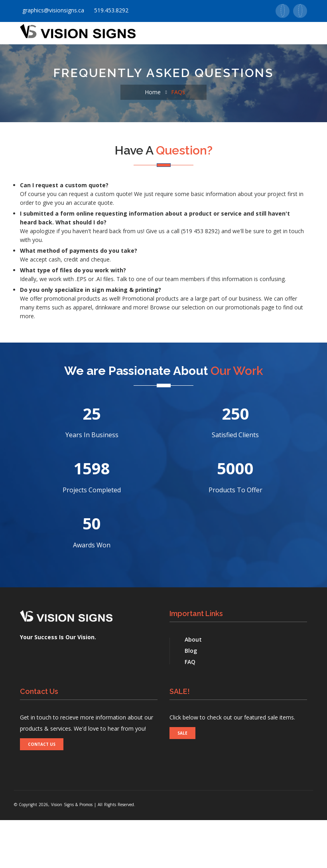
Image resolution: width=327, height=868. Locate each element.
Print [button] (106, 57)
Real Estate (94, 81)
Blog (191, 699)
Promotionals (186, 57)
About (193, 687)
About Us (70, 57)
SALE (182, 781)
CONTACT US (42, 792)
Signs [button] (139, 57)
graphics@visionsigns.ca (52, 10)
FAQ (190, 710)
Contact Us (44, 81)
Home (34, 57)
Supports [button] (236, 57)
